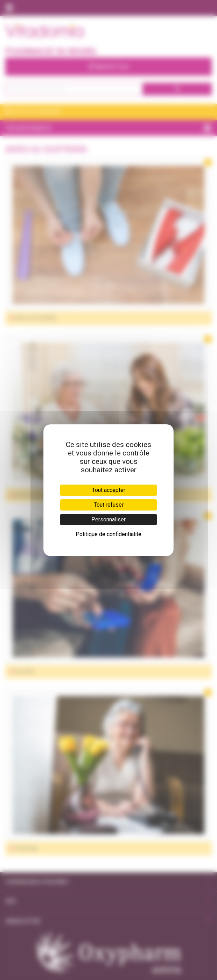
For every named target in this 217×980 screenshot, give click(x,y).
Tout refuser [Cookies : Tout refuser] (109, 505)
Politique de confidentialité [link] (108, 534)
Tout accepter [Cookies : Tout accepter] (109, 490)
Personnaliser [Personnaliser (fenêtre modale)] (108, 519)
